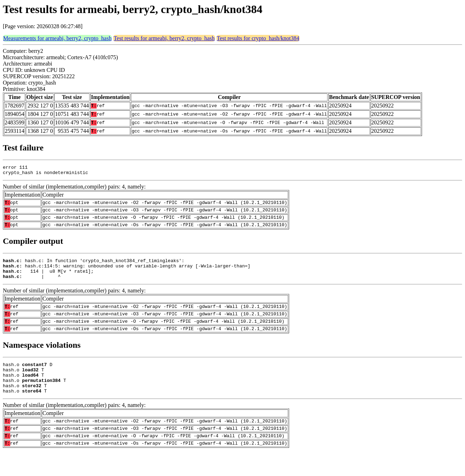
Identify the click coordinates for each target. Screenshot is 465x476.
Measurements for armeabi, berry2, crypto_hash (57, 38)
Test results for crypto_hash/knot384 (258, 38)
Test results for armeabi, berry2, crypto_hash (164, 38)
